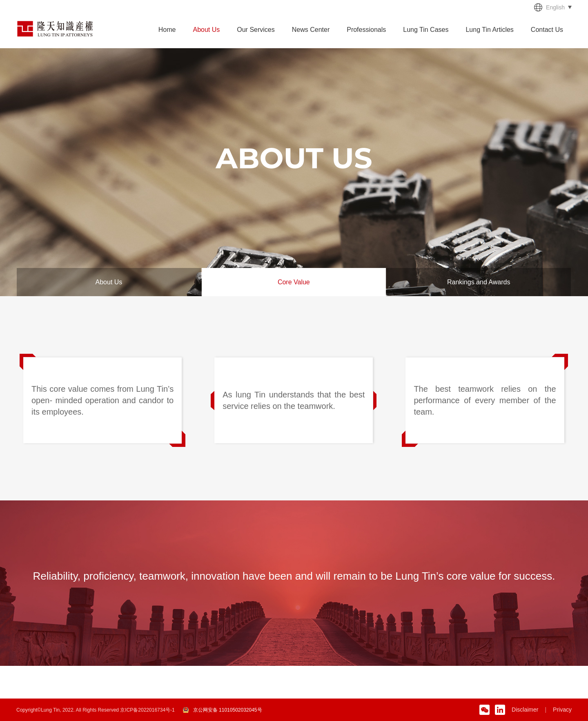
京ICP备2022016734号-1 (147, 710)
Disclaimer (525, 710)
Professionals (366, 30)
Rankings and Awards (479, 282)
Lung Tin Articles (489, 30)
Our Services (256, 30)
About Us (206, 30)
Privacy (562, 710)
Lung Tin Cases (426, 30)
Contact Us (547, 30)
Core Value (294, 282)
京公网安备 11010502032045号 (228, 710)
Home (167, 30)
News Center (311, 30)
